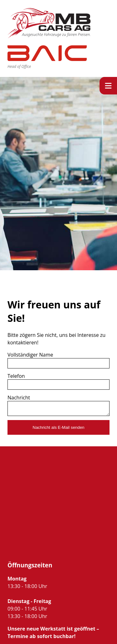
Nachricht (19, 398)
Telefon (16, 376)
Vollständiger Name (30, 355)
